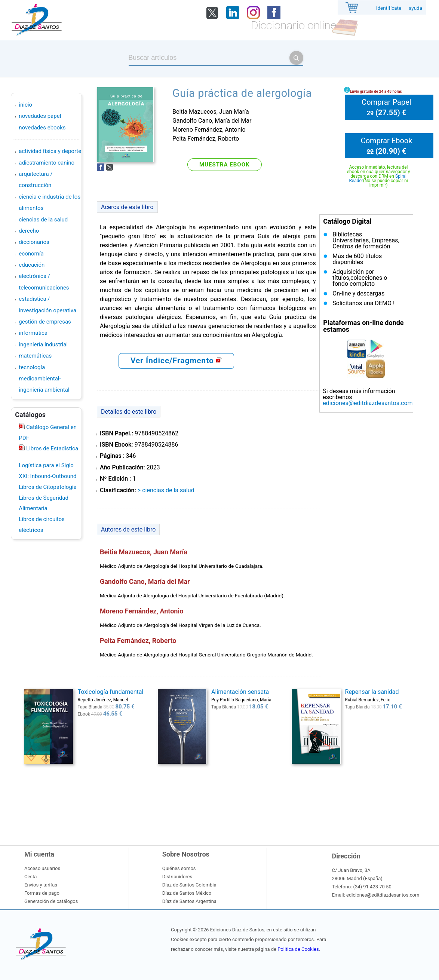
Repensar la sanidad (372, 692)
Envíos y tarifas (41, 885)
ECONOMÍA (31, 254)
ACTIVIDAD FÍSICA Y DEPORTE (50, 151)
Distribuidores (177, 877)
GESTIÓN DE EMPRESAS (45, 322)
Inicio (25, 105)
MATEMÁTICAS (35, 356)
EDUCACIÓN (32, 265)
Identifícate (389, 8)
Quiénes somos (179, 868)
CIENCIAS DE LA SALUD (43, 220)
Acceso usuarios (42, 868)
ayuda (415, 8)
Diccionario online (294, 25)
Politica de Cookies (298, 949)
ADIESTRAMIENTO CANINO (47, 163)
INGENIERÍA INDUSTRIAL (43, 344)
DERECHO (29, 231)
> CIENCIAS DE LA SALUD (166, 490)
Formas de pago (42, 893)
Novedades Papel (40, 116)
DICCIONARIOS (34, 242)
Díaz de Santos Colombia (189, 885)
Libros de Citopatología (47, 487)
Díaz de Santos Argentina (189, 901)
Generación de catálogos (51, 901)
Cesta (30, 877)
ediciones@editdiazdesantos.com (368, 403)
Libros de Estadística (51, 448)
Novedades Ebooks (42, 128)
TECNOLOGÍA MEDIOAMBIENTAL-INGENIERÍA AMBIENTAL (44, 379)
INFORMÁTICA (33, 333)
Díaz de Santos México (187, 893)
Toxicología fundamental (111, 692)
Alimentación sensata (240, 692)
